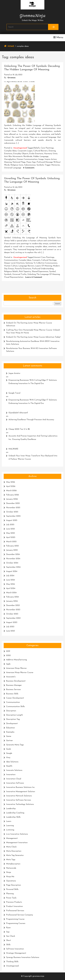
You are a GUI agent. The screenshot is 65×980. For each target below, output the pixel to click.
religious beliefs (11, 272)
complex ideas (10, 151)
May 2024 (10, 584)
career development (15, 698)
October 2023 (12, 614)
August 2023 (12, 622)
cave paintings (47, 148)
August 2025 (12, 520)
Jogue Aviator (14, 373)
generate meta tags (15, 745)
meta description (14, 851)
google (9, 753)
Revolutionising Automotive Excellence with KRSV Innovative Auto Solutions (33, 343)
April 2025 (11, 537)
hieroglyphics (10, 159)
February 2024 (12, 597)
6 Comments (29, 168)
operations (11, 881)
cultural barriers (40, 151)
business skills (12, 694)
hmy (8, 758)
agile (8, 664)
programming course (15, 919)
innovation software (15, 783)
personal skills (12, 889)
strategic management (16, 953)
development (12, 724)
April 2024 (11, 588)
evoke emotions (36, 154)
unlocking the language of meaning (44, 274)
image (41, 159)
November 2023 (13, 610)
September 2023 (13, 618)
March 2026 (11, 491)
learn (9, 821)
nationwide (11, 868)
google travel (14, 393)
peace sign (31, 162)
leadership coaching (15, 813)
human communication (27, 159)
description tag (13, 719)
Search (32, 298)
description (11, 711)
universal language (13, 168)
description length (14, 715)
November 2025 (13, 508)
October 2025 (12, 512)
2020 (8, 656)
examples (10, 732)
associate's (11, 677)
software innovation (15, 949)
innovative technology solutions (20, 804)
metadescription (13, 864)
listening (10, 830)
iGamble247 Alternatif (18, 413)
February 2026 (13, 495)
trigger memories (52, 165)
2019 (8, 651)
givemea (11, 78)
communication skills (15, 707)
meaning (8, 162)
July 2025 (10, 525)
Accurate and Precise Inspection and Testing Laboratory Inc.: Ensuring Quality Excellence (33, 438)
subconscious (30, 165)
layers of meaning (44, 266)
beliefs (37, 148)
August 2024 (12, 571)
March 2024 (11, 593)
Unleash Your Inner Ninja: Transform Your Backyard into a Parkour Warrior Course (33, 458)
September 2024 (13, 567)
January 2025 (12, 550)
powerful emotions (23, 269)
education (10, 728)
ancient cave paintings (44, 257)
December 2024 (13, 554)
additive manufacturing (16, 660)
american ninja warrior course (20, 673)
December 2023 (13, 605)
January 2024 (12, 601)
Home (11, 46)
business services (13, 690)
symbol (52, 272)
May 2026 (11, 482)
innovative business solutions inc (20, 787)
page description (14, 885)
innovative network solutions (19, 796)
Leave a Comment (34, 277)
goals (9, 749)
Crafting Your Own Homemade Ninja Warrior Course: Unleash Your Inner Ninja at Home (33, 331)
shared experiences (40, 272)
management (12, 838)
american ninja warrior (16, 668)
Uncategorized (20, 148)
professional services (15, 911)
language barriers (26, 266)
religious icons (17, 165)
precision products (14, 902)
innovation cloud (14, 779)
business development (16, 681)
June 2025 (10, 529)
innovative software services (19, 800)
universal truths (19, 274)
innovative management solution (21, 792)
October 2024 (12, 563)
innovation (11, 775)
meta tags (11, 860)
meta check (11, 847)
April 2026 (11, 486)
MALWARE (13, 449)
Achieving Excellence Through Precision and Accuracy (31, 420)
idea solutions (12, 762)
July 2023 (10, 627)
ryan (8, 928)
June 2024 (10, 580)
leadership (11, 809)
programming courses (16, 923)
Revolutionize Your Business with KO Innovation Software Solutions (31, 350)
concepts (36, 260)
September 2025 (13, 516)
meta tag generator (15, 855)
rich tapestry (25, 272)
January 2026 (12, 499)
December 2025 (13, 503)
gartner (9, 741)
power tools (11, 898)
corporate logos (25, 151)
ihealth (9, 766)
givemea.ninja (32, 15)
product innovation (14, 906)
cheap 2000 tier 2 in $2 (19, 429)
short (9, 940)
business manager (14, 685)
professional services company (20, 915)
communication (11, 260)
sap (8, 932)
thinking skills (12, 962)
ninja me (10, 877)
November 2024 (13, 559)
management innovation (17, 843)
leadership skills (13, 817)
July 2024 (10, 576)
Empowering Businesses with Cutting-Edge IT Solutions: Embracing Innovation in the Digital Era (33, 382)
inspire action (51, 159)
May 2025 (10, 533)
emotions (8, 154)
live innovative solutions (17, 834)
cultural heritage (49, 260)
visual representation (14, 277)
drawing (52, 151)
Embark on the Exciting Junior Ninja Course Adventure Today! (33, 337)
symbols (40, 165)
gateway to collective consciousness (41, 263)
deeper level (10, 263)
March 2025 (11, 542)
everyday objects (21, 154)
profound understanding (43, 269)
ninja (9, 872)
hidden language (41, 157)
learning (10, 826)
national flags (19, 162)
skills (8, 945)
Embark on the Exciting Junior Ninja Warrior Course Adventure (29, 324)
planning (10, 894)
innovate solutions (14, 770)
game (9, 736)
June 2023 (10, 631)
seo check (11, 936)
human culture (11, 266)
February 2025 (12, 546)
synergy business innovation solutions (23, 957)
